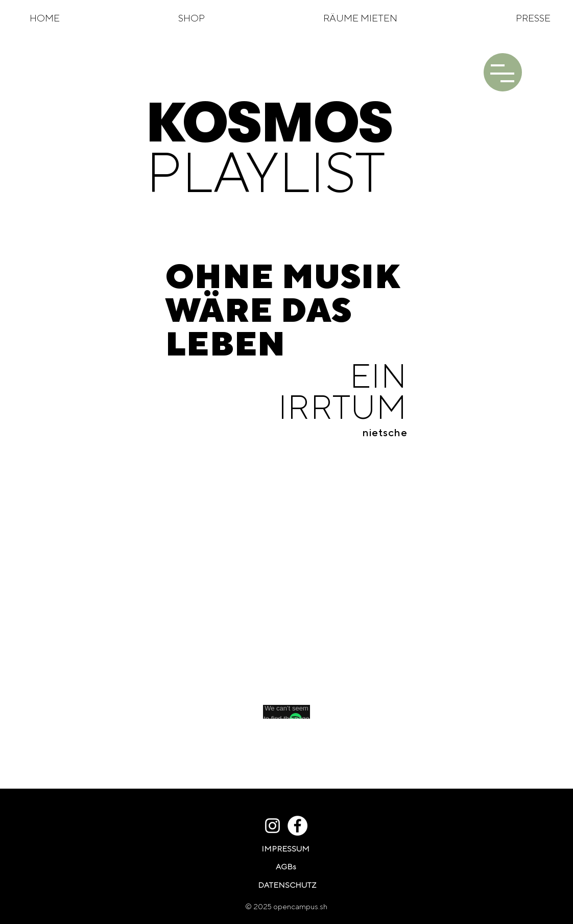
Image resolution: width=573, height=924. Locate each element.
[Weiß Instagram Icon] (272, 826)
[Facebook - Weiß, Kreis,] (297, 826)
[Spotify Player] (285, 596)
